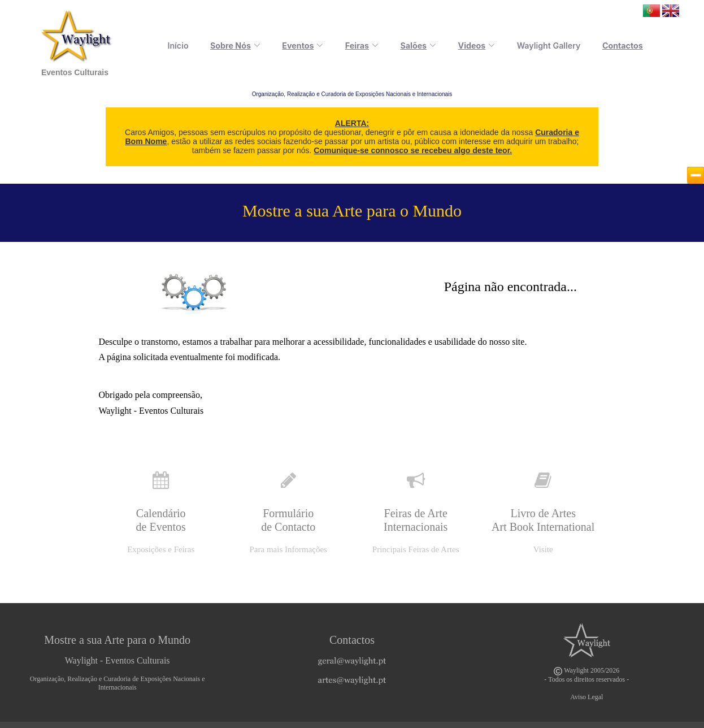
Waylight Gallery (553, 45)
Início (201, 45)
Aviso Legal (586, 697)
